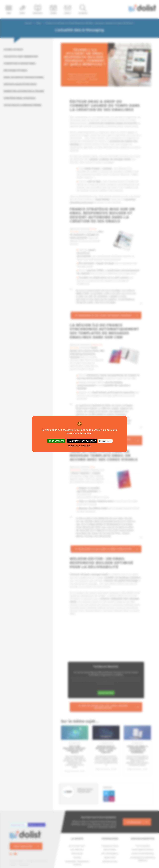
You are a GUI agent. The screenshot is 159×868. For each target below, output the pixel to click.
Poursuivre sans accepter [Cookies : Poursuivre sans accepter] (82, 441)
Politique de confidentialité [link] (80, 446)
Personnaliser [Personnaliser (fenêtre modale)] (105, 441)
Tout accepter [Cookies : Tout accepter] (56, 441)
